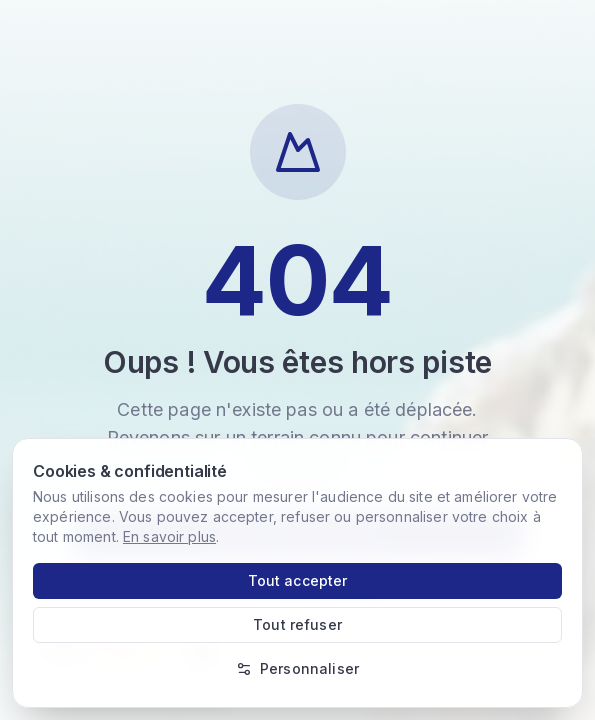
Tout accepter (298, 580)
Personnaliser (297, 668)
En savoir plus (169, 536)
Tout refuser (297, 624)
